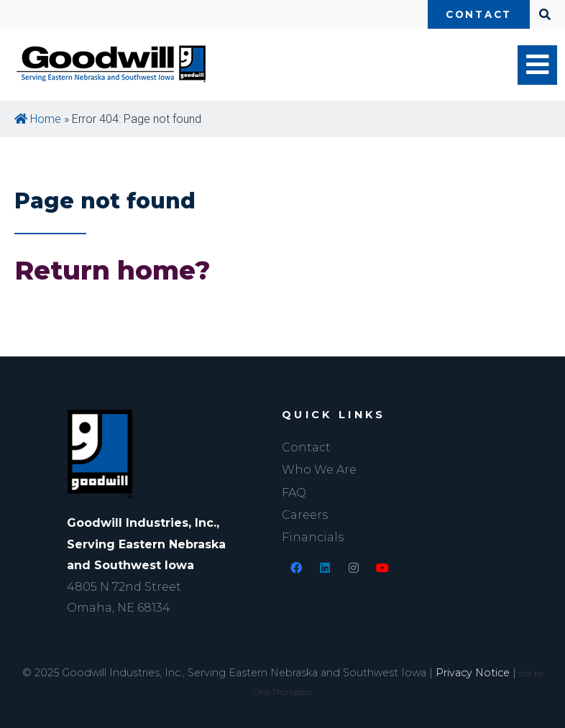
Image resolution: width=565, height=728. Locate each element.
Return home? (112, 270)
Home (38, 119)
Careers (305, 515)
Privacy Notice (473, 673)
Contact (479, 14)
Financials (313, 537)
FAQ (294, 493)
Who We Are (319, 470)
